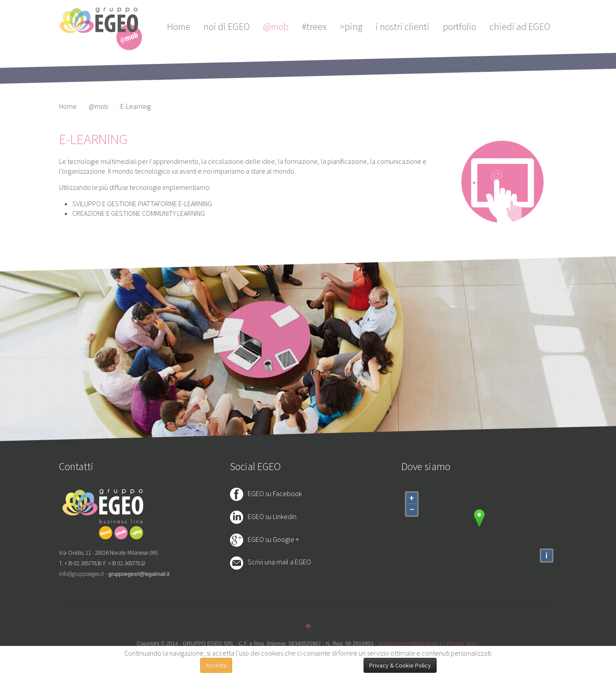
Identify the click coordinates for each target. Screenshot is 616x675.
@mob (276, 26)
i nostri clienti (403, 26)
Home (179, 26)
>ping (351, 26)
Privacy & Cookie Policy (400, 665)
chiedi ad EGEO (520, 26)
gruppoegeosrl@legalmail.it (410, 644)
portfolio (460, 26)
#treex (314, 26)
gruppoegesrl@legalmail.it (139, 574)
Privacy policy (463, 644)
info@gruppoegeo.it (82, 574)
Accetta (216, 665)
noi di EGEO (227, 26)
